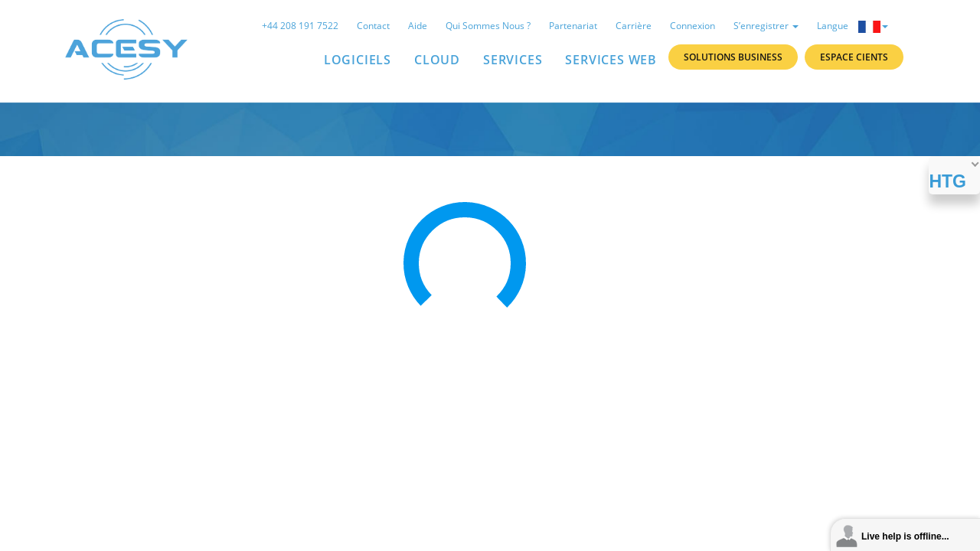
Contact (373, 26)
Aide (418, 26)
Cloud (437, 60)
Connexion (693, 26)
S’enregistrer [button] (766, 26)
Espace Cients (854, 57)
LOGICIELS (358, 60)
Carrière (634, 26)
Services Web (611, 60)
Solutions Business (733, 57)
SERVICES (513, 60)
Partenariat (573, 26)
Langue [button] (853, 26)
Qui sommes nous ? (488, 26)
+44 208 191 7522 (300, 26)
